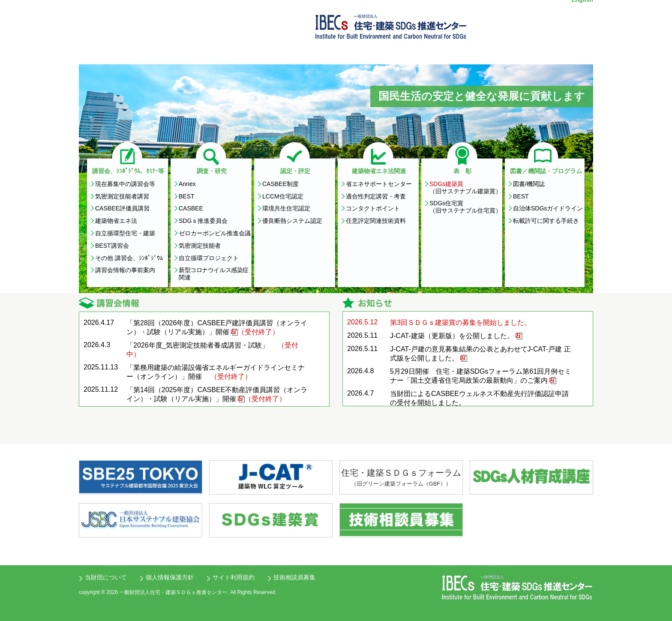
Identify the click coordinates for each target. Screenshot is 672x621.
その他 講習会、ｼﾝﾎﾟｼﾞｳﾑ (129, 258)
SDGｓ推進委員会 (203, 221)
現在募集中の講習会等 (125, 184)
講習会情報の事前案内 (125, 270)
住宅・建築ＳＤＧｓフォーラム (401, 478)
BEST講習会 (112, 246)
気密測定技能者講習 (122, 196)
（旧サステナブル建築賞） (465, 187)
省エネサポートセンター (379, 184)
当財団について (106, 577)
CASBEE (191, 208)
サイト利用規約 (234, 577)
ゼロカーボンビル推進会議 (215, 233)
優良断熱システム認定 (292, 221)
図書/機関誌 (529, 184)
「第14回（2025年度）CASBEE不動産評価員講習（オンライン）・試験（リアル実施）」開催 (217, 394)
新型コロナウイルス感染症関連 (214, 274)
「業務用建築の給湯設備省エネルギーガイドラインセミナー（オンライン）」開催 (216, 372)
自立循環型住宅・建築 (125, 233)
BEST (187, 196)
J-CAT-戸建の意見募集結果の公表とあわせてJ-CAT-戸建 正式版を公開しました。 (480, 354)
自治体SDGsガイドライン (548, 208)
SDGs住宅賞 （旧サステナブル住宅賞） (465, 207)
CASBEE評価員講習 (122, 208)
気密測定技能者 (200, 246)
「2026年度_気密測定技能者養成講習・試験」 (198, 345)
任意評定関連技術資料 (376, 221)
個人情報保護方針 (170, 577)
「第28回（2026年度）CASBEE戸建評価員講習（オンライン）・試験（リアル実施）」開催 (217, 327)
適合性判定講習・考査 (376, 196)
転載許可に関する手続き (546, 221)
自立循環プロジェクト (209, 258)
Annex (187, 184)
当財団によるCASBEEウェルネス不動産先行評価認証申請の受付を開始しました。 (479, 398)
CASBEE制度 (280, 184)
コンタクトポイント (373, 208)
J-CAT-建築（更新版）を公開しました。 (452, 336)
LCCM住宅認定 (283, 196)
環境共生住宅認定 (286, 208)
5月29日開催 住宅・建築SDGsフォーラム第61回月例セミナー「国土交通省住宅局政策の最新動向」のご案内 (481, 376)
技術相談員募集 (294, 577)
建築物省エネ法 (116, 221)
